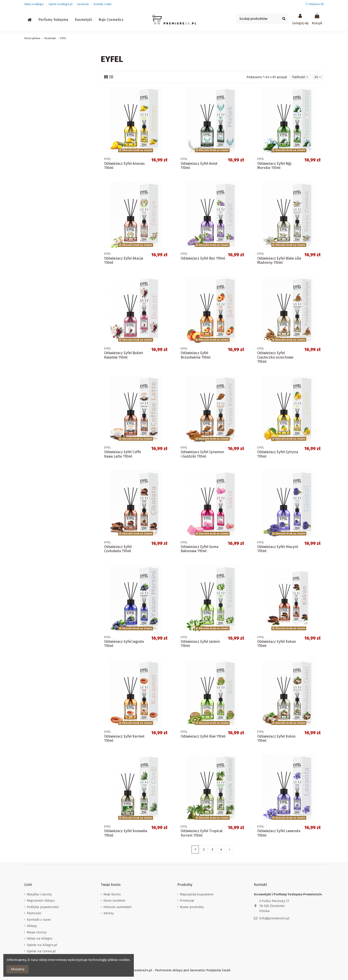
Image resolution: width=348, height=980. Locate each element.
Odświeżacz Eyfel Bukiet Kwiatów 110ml (124, 355)
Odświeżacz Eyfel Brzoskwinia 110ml (196, 355)
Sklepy (32, 926)
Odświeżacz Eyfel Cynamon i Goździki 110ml (202, 454)
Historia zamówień (118, 907)
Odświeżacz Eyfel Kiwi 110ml (203, 736)
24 (318, 77)
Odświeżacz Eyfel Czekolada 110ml (118, 549)
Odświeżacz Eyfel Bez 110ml (203, 258)
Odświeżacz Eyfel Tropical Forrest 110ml (202, 833)
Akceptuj (18, 969)
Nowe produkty (192, 907)
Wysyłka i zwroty (39, 894)
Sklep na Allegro (34, 4)
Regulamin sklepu (41, 901)
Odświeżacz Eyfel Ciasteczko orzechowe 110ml (275, 357)
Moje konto (112, 894)
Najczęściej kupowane (197, 894)
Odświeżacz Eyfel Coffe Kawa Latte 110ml (123, 454)
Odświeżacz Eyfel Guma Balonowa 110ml (200, 549)
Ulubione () (315, 4)
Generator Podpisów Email (210, 970)
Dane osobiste (114, 901)
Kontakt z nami (103, 4)
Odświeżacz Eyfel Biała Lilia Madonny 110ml (279, 260)
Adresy (109, 913)
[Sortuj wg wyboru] (300, 77)
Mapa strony (37, 932)
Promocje (187, 901)
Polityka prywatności (43, 907)
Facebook (83, 4)
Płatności (34, 913)
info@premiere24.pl (274, 918)
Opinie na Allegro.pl (61, 4)
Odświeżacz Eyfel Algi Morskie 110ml (274, 166)
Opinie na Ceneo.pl (41, 951)
